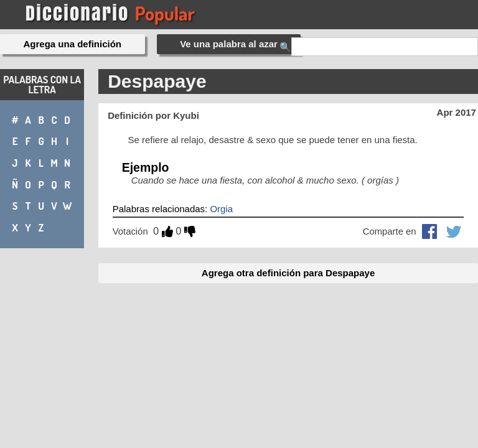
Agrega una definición (73, 44)
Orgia (221, 209)
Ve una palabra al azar (229, 44)
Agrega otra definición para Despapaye (288, 273)
